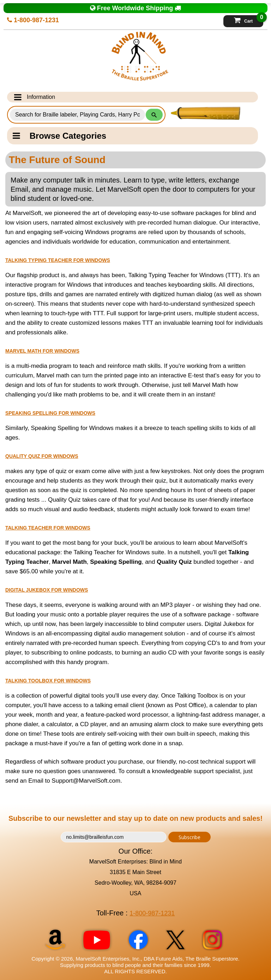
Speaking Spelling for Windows (50, 413)
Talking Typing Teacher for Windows (58, 260)
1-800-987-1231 (33, 20)
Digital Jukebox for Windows (47, 590)
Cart (249, 19)
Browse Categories (59, 136)
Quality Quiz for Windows (42, 456)
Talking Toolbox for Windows (48, 681)
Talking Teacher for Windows (48, 528)
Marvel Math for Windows (42, 351)
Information (35, 97)
